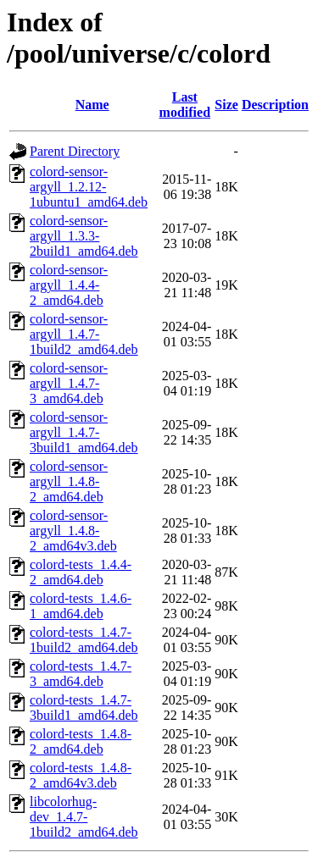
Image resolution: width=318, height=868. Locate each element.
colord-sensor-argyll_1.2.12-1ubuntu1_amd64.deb (89, 187)
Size (226, 105)
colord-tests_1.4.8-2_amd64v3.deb (81, 775)
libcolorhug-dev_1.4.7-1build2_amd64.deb (84, 817)
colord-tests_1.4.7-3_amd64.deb (81, 674)
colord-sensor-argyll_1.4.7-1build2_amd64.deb (84, 334)
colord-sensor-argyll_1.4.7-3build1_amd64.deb (84, 432)
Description (275, 105)
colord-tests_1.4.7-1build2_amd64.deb (84, 640)
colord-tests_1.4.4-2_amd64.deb (81, 572)
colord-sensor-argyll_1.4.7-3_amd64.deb (69, 383)
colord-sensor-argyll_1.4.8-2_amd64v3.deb (73, 531)
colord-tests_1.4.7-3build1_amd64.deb (84, 708)
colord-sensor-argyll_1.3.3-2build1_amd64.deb (84, 236)
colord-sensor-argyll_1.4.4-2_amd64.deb (69, 285)
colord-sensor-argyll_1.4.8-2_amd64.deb (69, 481)
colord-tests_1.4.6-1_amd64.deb (81, 606)
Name (92, 105)
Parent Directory (75, 151)
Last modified (185, 105)
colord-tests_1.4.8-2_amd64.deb (81, 741)
